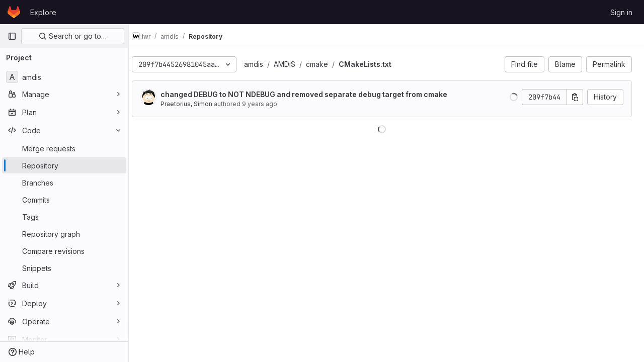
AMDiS (294, 64)
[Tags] (64, 217)
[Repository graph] (64, 234)
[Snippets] (64, 268)
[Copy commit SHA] (575, 97)
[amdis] (64, 77)
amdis (263, 64)
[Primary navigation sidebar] (12, 36)
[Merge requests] (64, 148)
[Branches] (64, 183)
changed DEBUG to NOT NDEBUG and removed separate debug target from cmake (313, 94)
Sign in (621, 12)
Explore (43, 12)
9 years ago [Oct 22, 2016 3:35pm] (269, 104)
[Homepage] (14, 12)
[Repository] (64, 165)
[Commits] (64, 200)
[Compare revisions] (64, 251)
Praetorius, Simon (195, 104)
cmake (326, 64)
